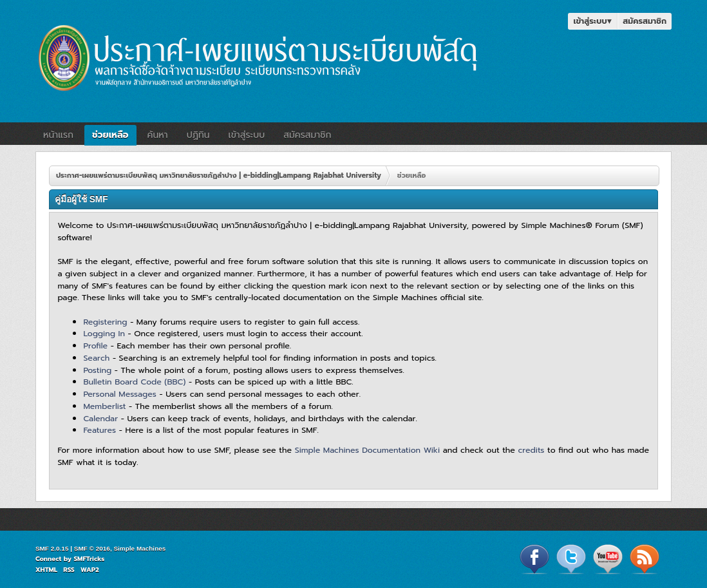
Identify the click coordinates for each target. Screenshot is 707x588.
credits (532, 450)
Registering (105, 322)
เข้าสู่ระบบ (592, 21)
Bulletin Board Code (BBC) (134, 382)
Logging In (104, 333)
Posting (97, 370)
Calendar (100, 418)
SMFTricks (89, 559)
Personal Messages (120, 394)
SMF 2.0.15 (52, 548)
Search (96, 358)
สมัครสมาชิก (645, 21)
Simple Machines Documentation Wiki (367, 450)
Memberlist (104, 406)
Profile (95, 346)
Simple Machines (139, 548)
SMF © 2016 (92, 548)
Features (99, 430)
